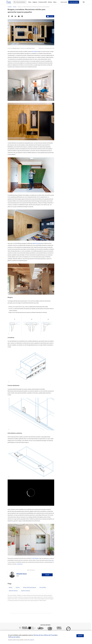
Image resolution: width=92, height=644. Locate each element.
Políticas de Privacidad (50, 635)
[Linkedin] (15, 16)
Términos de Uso (38, 635)
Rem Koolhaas (35, 52)
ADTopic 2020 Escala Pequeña (30, 588)
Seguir (47, 575)
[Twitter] (12, 16)
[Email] (19, 16)
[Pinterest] (22, 16)
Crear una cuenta (74, 2)
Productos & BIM (43, 2)
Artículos (18, 588)
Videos (55, 2)
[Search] (22, 2)
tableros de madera (37, 243)
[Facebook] (9, 16)
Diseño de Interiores (13, 591)
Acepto (80, 636)
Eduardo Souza (22, 574)
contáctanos (20, 564)
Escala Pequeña (35, 558)
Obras (30, 2)
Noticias (50, 2)
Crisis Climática (43, 588)
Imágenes (35, 2)
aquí (53, 560)
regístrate (32, 640)
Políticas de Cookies (14, 637)
